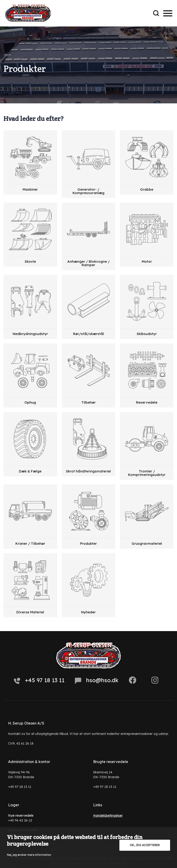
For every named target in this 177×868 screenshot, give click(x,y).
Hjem (7, 55)
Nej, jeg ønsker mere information (29, 855)
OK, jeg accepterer (145, 845)
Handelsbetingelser (108, 816)
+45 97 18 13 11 (39, 680)
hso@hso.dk (97, 680)
